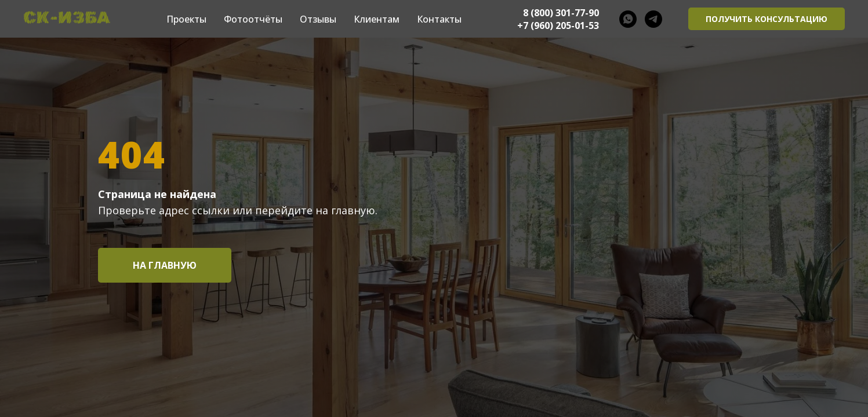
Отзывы (318, 19)
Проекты (186, 19)
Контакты (439, 19)
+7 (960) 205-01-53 (558, 25)
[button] (767, 19)
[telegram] (653, 19)
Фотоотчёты (253, 19)
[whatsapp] (628, 19)
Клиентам (377, 19)
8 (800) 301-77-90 (561, 13)
